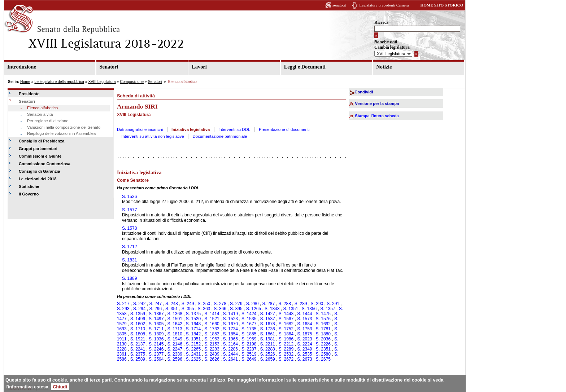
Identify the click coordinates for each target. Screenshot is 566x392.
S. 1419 (230, 314)
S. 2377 (156, 354)
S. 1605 (156, 324)
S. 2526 (267, 354)
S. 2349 (304, 349)
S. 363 (204, 309)
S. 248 (172, 304)
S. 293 (123, 309)
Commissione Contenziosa (45, 164)
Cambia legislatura (392, 47)
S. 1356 (309, 309)
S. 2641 (230, 359)
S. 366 (220, 309)
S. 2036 (323, 339)
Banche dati (386, 42)
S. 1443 (286, 314)
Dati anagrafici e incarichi (140, 129)
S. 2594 (156, 359)
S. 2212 (286, 344)
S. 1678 (267, 324)
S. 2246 (156, 349)
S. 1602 (138, 324)
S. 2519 (249, 354)
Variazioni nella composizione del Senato (64, 127)
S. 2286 (230, 349)
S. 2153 (212, 344)
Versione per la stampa (377, 103)
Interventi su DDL (234, 129)
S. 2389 (175, 354)
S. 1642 (175, 324)
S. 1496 (138, 319)
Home (25, 82)
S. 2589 (138, 359)
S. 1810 (175, 334)
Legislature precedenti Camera (384, 5)
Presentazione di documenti (284, 129)
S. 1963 (212, 339)
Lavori (199, 67)
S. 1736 (267, 329)
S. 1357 (328, 309)
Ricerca (381, 22)
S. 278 (220, 304)
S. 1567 (286, 319)
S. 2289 (286, 349)
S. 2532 (286, 354)
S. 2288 (267, 349)
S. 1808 (138, 334)
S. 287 (268, 304)
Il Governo (29, 194)
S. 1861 (267, 334)
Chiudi (60, 387)
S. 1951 (193, 339)
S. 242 (140, 304)
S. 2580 (323, 354)
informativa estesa (28, 387)
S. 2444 (230, 354)
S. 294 (140, 309)
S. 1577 (129, 210)
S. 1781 (323, 329)
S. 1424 (249, 314)
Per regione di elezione (48, 121)
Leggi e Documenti (305, 67)
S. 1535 (249, 319)
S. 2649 (249, 359)
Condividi (364, 92)
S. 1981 (267, 339)
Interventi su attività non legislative (153, 136)
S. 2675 (323, 359)
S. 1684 (304, 324)
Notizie (384, 67)
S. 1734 (230, 329)
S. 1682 (286, 324)
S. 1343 (272, 309)
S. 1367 (156, 314)
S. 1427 (267, 314)
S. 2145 (156, 344)
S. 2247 (175, 349)
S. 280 (252, 304)
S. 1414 (212, 314)
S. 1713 (175, 329)
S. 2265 (193, 349)
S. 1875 (304, 334)
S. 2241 (138, 349)
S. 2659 (267, 359)
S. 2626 (212, 359)
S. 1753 (304, 329)
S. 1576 (323, 319)
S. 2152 (193, 344)
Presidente (29, 94)
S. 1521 (212, 319)
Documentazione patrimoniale (220, 136)
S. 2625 (193, 359)
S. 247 (155, 304)
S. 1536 (129, 197)
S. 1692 (323, 324)
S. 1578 (129, 228)
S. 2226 (323, 344)
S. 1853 (212, 334)
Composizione (132, 82)
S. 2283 (212, 349)
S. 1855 (249, 334)
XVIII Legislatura (102, 82)
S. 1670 (230, 324)
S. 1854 (230, 334)
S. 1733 (212, 329)
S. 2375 (138, 354)
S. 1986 (286, 339)
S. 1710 (138, 329)
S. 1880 (323, 334)
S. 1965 (230, 339)
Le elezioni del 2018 (38, 179)
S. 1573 (304, 319)
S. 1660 (212, 324)
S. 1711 (156, 329)
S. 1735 (249, 329)
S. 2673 (304, 359)
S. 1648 (193, 324)
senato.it (339, 5)
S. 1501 (175, 319)
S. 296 (155, 309)
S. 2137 (138, 344)
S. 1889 (129, 278)
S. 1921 (138, 339)
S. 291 (333, 304)
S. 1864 (286, 334)
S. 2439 (212, 354)
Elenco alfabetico (42, 108)
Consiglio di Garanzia (39, 171)
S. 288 (285, 304)
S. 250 (204, 304)
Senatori (109, 67)
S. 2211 (267, 344)
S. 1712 (129, 247)
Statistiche (29, 186)
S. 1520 (193, 319)
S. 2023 (304, 339)
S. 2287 (249, 349)
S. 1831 (129, 260)
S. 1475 (323, 314)
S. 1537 (267, 319)
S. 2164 (230, 344)
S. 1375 (193, 314)
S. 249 (188, 304)
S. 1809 (156, 334)
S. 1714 (193, 329)
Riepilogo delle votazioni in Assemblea (61, 133)
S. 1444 (304, 314)
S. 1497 (156, 319)
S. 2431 (193, 354)
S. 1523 (230, 319)
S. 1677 (249, 324)
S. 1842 (193, 334)
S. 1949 (175, 339)
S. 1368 (175, 314)
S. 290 (317, 304)
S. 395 (236, 309)
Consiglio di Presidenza (42, 141)
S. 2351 (323, 349)
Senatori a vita (40, 114)
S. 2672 (286, 359)
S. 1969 (249, 339)
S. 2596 (175, 359)
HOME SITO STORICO (442, 5)
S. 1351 (290, 309)
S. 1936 (156, 339)
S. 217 (123, 304)
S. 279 (236, 304)
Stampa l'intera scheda (377, 116)
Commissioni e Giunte (40, 156)
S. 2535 (304, 354)
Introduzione (22, 67)
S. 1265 (254, 309)
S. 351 (172, 309)
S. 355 (188, 309)
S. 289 (301, 304)
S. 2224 (304, 344)
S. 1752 (286, 329)
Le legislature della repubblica (59, 82)
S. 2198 (249, 344)
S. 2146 (175, 344)
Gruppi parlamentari (38, 149)
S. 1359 (138, 314)
